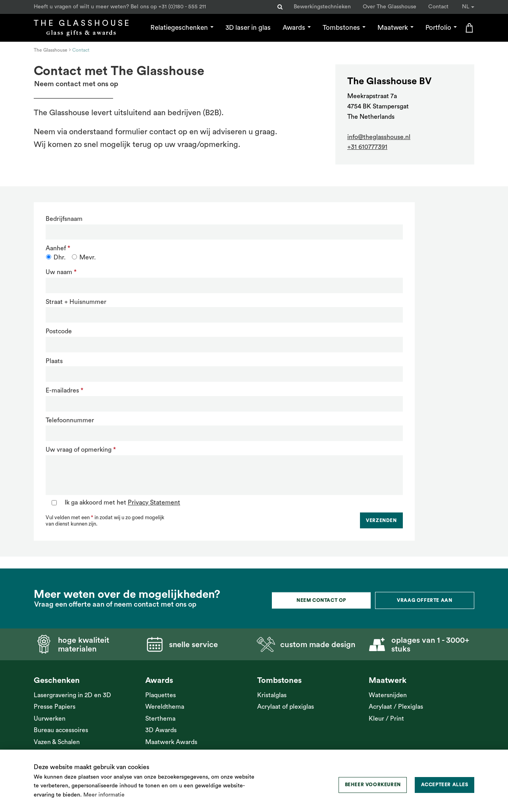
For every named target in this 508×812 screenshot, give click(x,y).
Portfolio (441, 28)
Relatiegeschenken (182, 28)
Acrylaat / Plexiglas (396, 707)
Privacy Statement (154, 503)
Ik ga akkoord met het (122, 503)
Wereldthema (165, 707)
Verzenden (381, 520)
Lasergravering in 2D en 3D (72, 695)
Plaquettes (161, 695)
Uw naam (59, 272)
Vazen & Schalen (57, 742)
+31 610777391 (367, 147)
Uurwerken (50, 719)
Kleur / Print (386, 719)
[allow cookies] (444, 785)
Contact (438, 7)
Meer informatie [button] (104, 795)
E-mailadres (62, 391)
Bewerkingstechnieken (322, 7)
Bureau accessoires (61, 730)
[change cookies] (373, 785)
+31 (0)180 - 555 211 (182, 7)
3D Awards (161, 730)
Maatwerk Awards (171, 742)
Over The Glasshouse (390, 7)
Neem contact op (321, 600)
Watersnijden (388, 695)
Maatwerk (395, 28)
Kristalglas (272, 695)
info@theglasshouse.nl (379, 137)
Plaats (54, 361)
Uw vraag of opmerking (79, 450)
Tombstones (344, 28)
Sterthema (160, 719)
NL (468, 7)
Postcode (59, 331)
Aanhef (56, 248)
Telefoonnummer (70, 420)
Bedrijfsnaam (64, 219)
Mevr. (88, 257)
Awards (297, 28)
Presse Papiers (55, 707)
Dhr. (60, 257)
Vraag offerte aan (424, 600)
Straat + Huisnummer (76, 302)
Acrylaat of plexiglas (286, 707)
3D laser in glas (248, 28)
